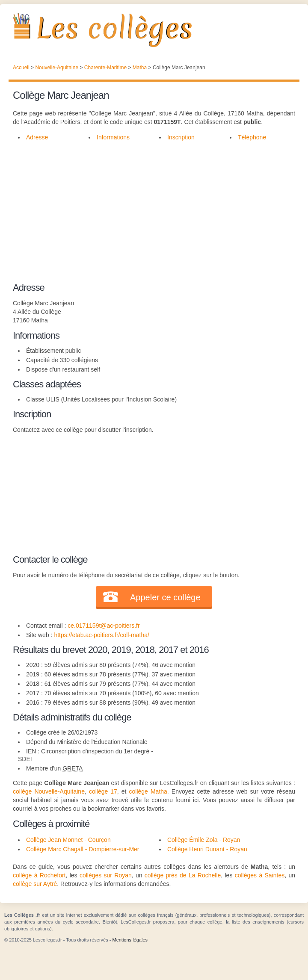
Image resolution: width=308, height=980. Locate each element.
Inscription (181, 137)
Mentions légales (130, 940)
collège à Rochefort (39, 875)
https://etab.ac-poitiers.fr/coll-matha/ (102, 635)
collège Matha (148, 791)
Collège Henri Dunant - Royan (207, 849)
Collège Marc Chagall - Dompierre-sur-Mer (83, 849)
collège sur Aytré (35, 884)
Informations (113, 137)
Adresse (37, 137)
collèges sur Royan (106, 875)
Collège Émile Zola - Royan (204, 840)
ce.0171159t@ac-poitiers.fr (104, 626)
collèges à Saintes (260, 875)
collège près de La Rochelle (183, 875)
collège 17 (103, 791)
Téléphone (252, 137)
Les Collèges (154, 30)
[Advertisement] (154, 210)
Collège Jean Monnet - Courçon (68, 840)
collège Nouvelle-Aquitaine (49, 791)
